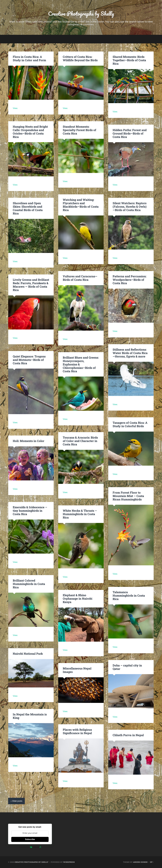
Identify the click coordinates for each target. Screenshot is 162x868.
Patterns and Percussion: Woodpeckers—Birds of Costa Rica (130, 280)
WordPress (69, 862)
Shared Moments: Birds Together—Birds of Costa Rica (129, 60)
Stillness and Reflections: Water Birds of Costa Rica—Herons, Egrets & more (130, 353)
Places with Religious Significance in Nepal (77, 731)
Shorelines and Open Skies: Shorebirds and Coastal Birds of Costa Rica (28, 208)
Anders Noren (140, 862)
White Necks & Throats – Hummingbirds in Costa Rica (80, 514)
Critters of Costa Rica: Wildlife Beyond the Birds (80, 58)
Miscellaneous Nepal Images (77, 670)
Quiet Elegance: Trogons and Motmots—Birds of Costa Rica (29, 360)
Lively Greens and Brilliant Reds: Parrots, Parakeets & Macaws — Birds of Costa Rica (31, 285)
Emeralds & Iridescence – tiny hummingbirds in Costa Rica (30, 511)
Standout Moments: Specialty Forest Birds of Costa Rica (79, 130)
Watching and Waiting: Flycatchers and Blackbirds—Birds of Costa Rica (81, 205)
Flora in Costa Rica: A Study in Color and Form (29, 58)
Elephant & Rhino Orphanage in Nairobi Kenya (78, 598)
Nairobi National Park (28, 654)
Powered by (30, 847)
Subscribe (30, 839)
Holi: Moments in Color (29, 441)
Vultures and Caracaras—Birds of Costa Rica (80, 278)
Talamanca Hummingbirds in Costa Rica (129, 595)
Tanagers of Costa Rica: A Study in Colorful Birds (130, 424)
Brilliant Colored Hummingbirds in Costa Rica (29, 584)
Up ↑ (152, 862)
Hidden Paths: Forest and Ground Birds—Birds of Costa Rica (130, 133)
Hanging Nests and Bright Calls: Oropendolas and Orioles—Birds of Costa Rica (30, 132)
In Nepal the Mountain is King (30, 716)
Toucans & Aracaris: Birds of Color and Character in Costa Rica (80, 441)
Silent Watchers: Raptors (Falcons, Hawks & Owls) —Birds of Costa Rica (130, 206)
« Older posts (16, 801)
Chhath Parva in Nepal (129, 735)
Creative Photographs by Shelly (81, 13)
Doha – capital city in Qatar (127, 667)
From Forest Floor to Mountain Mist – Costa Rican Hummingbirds (128, 496)
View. (15, 108)
